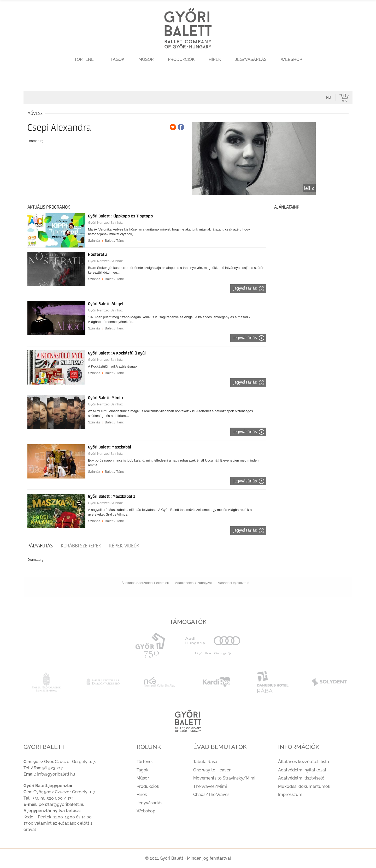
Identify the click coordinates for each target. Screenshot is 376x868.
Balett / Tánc (114, 241)
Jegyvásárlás (251, 59)
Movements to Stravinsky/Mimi (224, 778)
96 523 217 (53, 768)
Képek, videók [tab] (124, 546)
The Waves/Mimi (210, 786)
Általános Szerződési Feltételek (145, 583)
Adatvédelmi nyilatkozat (302, 770)
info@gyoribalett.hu (56, 774)
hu (329, 98)
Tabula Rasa (205, 762)
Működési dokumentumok (304, 786)
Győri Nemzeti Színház (105, 223)
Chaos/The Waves (211, 795)
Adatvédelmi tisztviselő (301, 778)
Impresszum (290, 795)
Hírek (215, 59)
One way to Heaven (212, 770)
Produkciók (181, 59)
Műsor (146, 59)
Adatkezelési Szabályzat (193, 583)
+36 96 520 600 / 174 (53, 798)
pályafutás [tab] (40, 546)
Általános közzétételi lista (304, 762)
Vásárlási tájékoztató (234, 583)
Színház (94, 241)
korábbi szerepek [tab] (81, 546)
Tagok (117, 59)
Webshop (291, 59)
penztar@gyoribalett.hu (62, 804)
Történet (85, 59)
